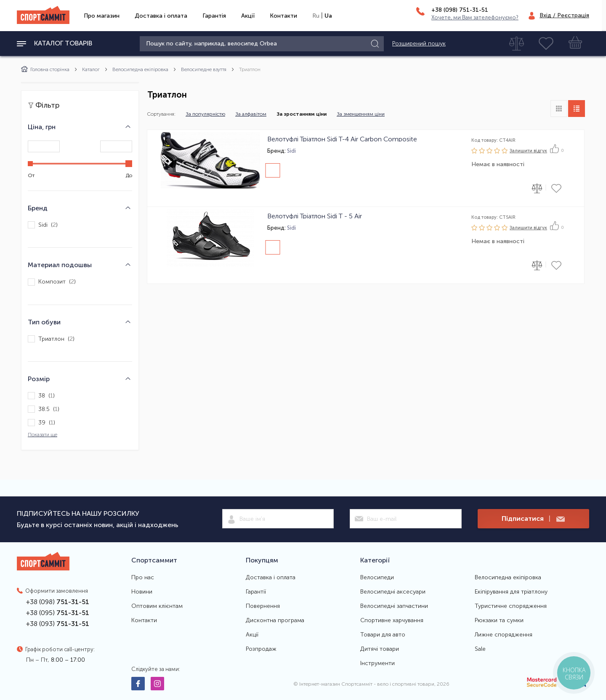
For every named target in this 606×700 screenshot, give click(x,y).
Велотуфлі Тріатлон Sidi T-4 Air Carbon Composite (342, 139)
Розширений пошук (419, 44)
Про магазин (102, 16)
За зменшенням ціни (361, 114)
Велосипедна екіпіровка (140, 69)
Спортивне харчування (392, 620)
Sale (480, 649)
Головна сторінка (45, 69)
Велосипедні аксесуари (393, 592)
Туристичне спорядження (511, 606)
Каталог (91, 69)
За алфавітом (251, 114)
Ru (316, 16)
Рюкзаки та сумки (499, 620)
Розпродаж (261, 649)
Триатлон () (51, 339)
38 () (41, 396)
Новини (142, 592)
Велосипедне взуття (204, 69)
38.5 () (44, 409)
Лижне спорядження (504, 635)
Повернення (263, 606)
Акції (248, 16)
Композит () (52, 282)
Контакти (283, 16)
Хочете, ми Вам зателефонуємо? (475, 17)
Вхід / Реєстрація (564, 15)
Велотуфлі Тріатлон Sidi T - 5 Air (315, 216)
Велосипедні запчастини (394, 606)
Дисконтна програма (275, 620)
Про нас (143, 578)
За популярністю (205, 114)
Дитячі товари (380, 649)
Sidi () (43, 225)
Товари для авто (383, 635)
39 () (41, 423)
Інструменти (377, 663)
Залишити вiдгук (528, 151)
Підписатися (533, 519)
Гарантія (214, 16)
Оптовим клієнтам (157, 606)
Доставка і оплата (161, 16)
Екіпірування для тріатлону (511, 592)
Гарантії (256, 592)
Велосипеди (377, 578)
